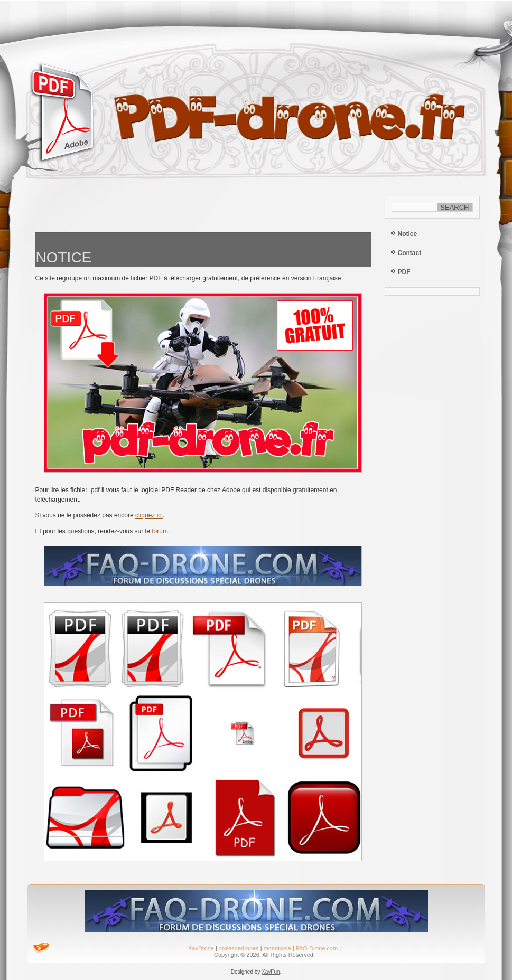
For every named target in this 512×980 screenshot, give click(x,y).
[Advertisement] (203, 209)
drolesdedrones (239, 948)
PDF (404, 272)
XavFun (271, 972)
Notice (408, 234)
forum (160, 531)
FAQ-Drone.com (317, 948)
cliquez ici (149, 515)
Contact (410, 253)
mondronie (277, 948)
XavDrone (201, 948)
